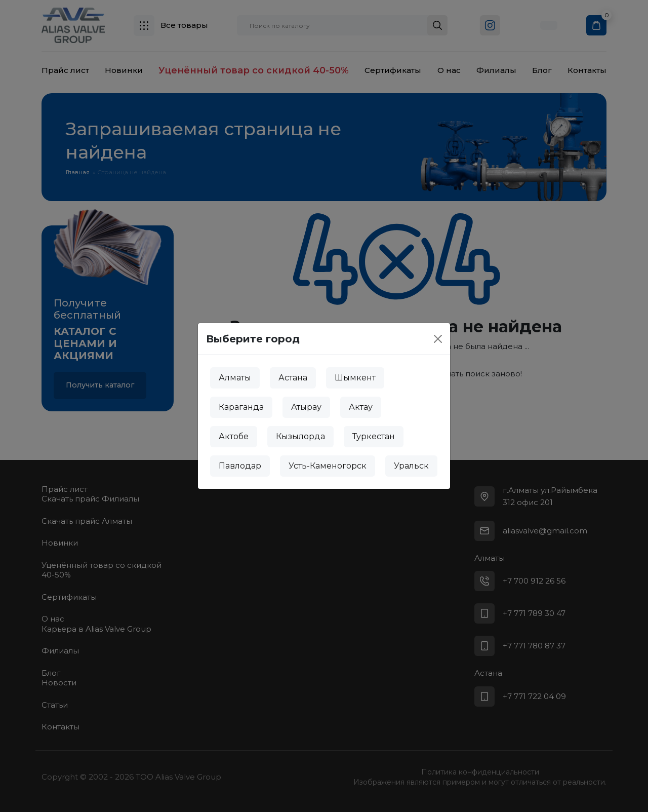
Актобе (234, 436)
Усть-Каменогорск (328, 466)
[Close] (438, 339)
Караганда (241, 407)
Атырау (306, 407)
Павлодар (240, 466)
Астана (293, 378)
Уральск (411, 466)
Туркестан (374, 436)
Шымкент (355, 378)
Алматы (235, 378)
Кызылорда (300, 436)
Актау (361, 407)
